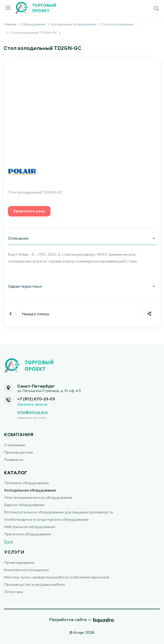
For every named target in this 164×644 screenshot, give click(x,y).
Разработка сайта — (70, 619)
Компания (19, 434)
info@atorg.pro (33, 412)
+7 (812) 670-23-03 (36, 399)
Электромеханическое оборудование (38, 497)
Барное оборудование (24, 505)
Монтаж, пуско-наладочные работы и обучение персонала (57, 577)
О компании (15, 445)
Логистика (13, 592)
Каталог (16, 473)
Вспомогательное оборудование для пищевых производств (59, 512)
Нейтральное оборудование (30, 527)
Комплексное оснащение (27, 570)
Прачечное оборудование (28, 534)
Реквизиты (14, 459)
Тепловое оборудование (27, 483)
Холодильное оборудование (30, 490)
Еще (9, 541)
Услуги (14, 552)
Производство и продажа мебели (35, 584)
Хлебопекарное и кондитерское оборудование (46, 519)
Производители (19, 452)
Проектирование (19, 562)
